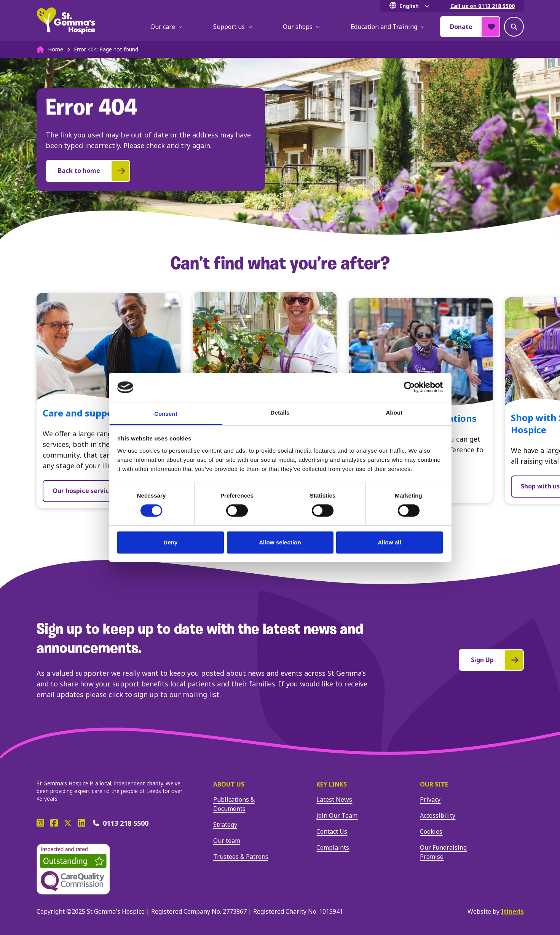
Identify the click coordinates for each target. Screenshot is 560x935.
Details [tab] (280, 412)
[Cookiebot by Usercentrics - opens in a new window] (409, 387)
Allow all (389, 542)
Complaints (333, 847)
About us (229, 784)
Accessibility (438, 815)
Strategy (225, 825)
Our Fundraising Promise (443, 852)
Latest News (334, 799)
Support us (233, 27)
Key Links (332, 784)
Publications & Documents (234, 804)
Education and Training (388, 27)
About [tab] (394, 412)
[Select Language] (411, 6)
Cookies (431, 831)
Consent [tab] (166, 414)
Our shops (302, 27)
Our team (227, 841)
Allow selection (280, 542)
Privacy (430, 799)
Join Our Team (337, 815)
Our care (167, 27)
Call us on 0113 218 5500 (483, 6)
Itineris (512, 911)
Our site (434, 784)
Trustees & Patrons (241, 857)
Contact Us (332, 831)
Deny (170, 542)
